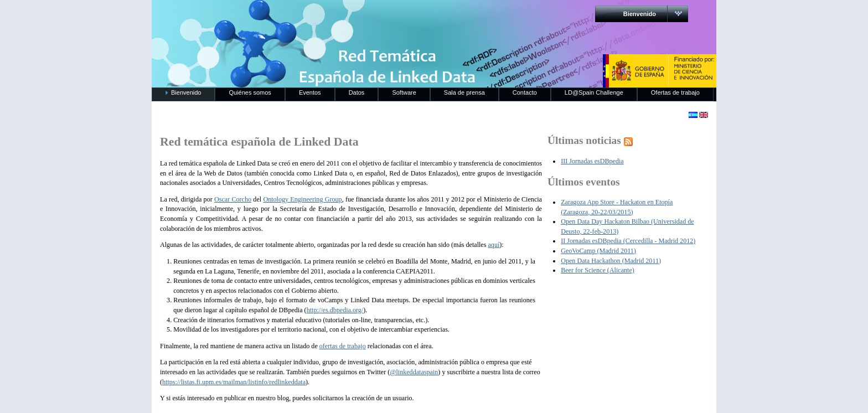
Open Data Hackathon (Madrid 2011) (611, 261)
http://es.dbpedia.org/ (335, 310)
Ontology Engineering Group (302, 199)
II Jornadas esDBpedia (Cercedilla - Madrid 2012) (628, 241)
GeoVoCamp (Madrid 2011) (598, 251)
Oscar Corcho (233, 199)
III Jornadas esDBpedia (592, 161)
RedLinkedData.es (267, 17)
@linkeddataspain (414, 372)
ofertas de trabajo (343, 346)
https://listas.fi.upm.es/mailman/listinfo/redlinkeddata (234, 382)
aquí (494, 245)
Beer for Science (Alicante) (598, 270)
